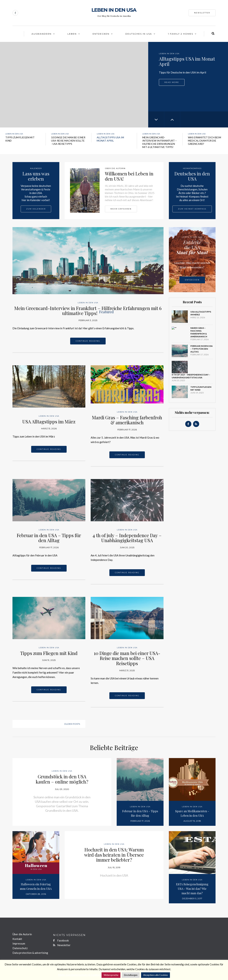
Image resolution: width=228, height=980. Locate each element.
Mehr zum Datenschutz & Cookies (79, 975)
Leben (72, 34)
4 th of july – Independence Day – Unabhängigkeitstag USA (127, 538)
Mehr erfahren (121, 209)
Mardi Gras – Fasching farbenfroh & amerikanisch (127, 420)
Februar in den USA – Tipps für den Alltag (49, 538)
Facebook (61, 940)
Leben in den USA (169, 54)
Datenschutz (20, 948)
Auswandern (42, 34)
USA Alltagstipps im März (49, 422)
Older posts (72, 724)
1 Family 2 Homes (181, 34)
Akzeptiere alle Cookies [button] (156, 975)
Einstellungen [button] (131, 975)
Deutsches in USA (139, 34)
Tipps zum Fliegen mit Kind (49, 653)
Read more (172, 92)
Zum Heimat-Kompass (192, 209)
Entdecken (101, 34)
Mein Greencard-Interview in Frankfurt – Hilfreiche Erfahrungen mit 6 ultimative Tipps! (88, 311)
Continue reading (88, 341)
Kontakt (17, 939)
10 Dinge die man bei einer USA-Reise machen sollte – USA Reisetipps (127, 658)
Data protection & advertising (30, 953)
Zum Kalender (36, 209)
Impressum (19, 943)
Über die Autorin (22, 934)
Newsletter (202, 13)
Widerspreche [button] (111, 975)
